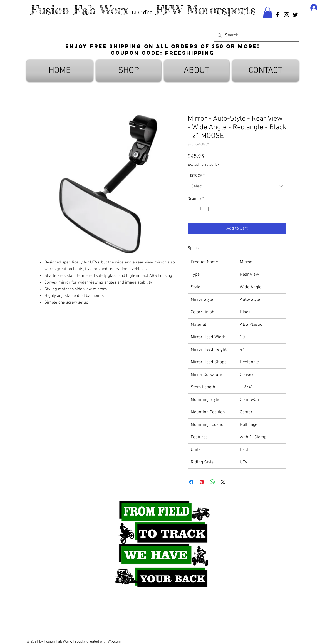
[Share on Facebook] (191, 482)
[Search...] (256, 35)
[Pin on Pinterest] (202, 482)
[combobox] (237, 186)
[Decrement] (192, 209)
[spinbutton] (200, 209)
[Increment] (209, 209)
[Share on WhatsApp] (212, 482)
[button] (268, 13)
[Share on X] (223, 482)
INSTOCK (196, 176)
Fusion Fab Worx (80, 10)
